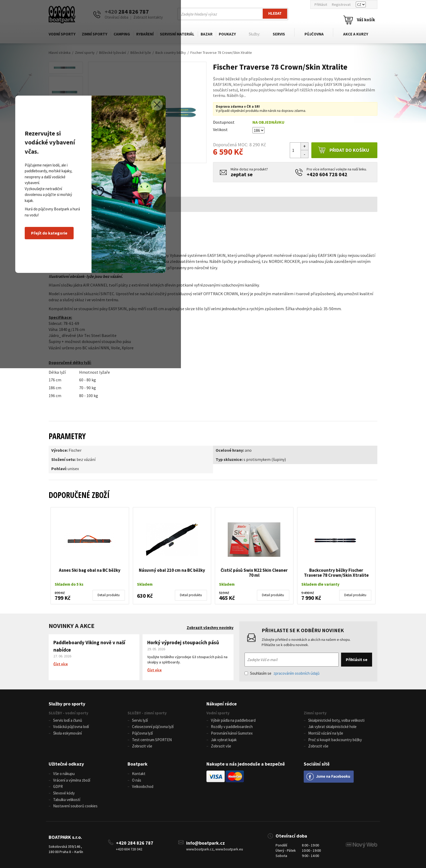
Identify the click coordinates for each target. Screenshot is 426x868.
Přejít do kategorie (134, 467)
